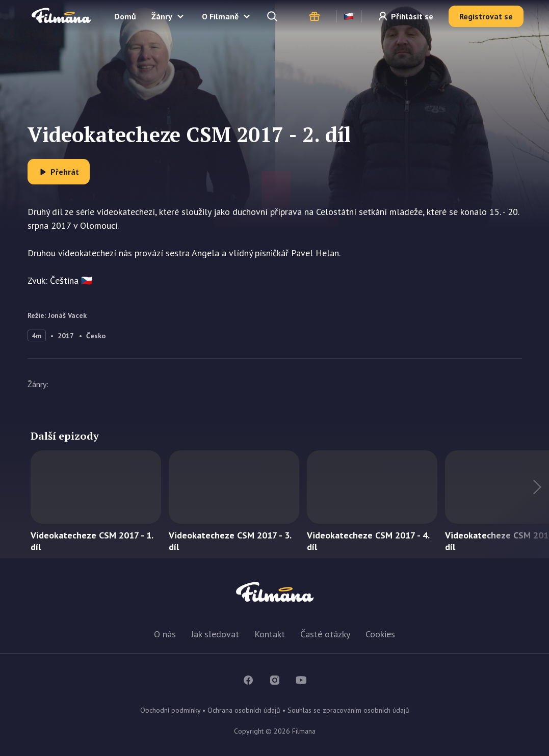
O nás (165, 634)
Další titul (518, 504)
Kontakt (270, 634)
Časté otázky (325, 634)
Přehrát (65, 172)
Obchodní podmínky (170, 710)
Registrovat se (486, 16)
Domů (125, 16)
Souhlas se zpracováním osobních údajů (348, 710)
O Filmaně (220, 16)
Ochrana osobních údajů (244, 710)
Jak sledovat (215, 634)
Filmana (61, 16)
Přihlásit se (412, 16)
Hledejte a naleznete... (273, 16)
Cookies (380, 634)
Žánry (162, 16)
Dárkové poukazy (315, 16)
